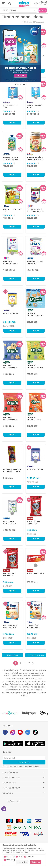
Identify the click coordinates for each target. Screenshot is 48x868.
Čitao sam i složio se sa (22, 766)
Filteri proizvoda (36, 655)
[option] (10, 713)
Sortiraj (5, 10)
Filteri (43, 10)
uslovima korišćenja (31, 766)
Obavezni (10, 857)
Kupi (12, 123)
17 (29, 663)
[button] (10, 4)
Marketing (11, 860)
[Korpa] (45, 5)
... (25, 663)
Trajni (21, 857)
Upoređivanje (12, 655)
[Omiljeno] (40, 4)
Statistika (30, 857)
